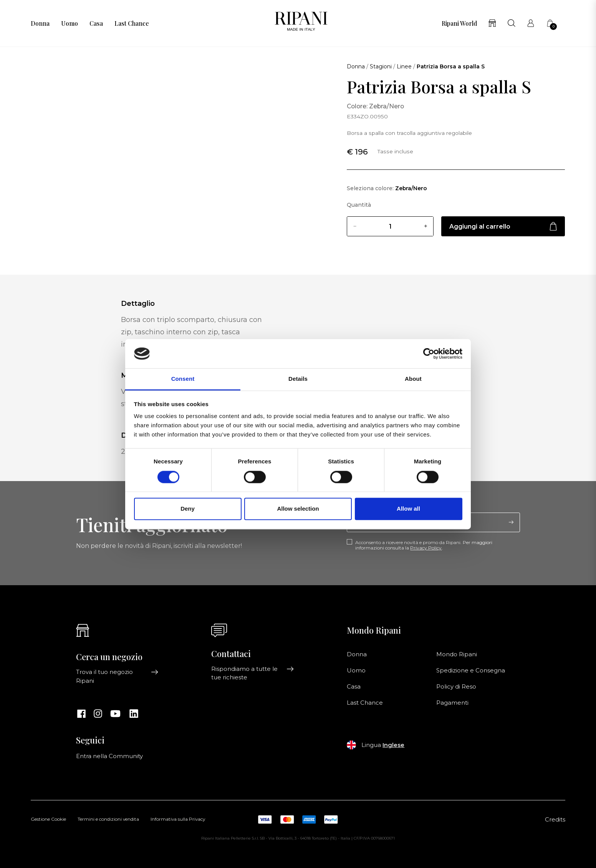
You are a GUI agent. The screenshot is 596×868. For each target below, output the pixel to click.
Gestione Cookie (48, 820)
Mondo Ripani (457, 654)
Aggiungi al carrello (503, 227)
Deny (188, 509)
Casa (96, 23)
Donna (40, 23)
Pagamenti (452, 703)
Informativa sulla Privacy (178, 820)
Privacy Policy (426, 548)
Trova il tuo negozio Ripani (117, 676)
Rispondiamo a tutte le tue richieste (252, 673)
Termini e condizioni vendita (108, 820)
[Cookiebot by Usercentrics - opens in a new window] (429, 354)
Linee (404, 66)
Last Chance (132, 23)
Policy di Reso (456, 687)
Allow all (408, 509)
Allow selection (298, 509)
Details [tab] (298, 379)
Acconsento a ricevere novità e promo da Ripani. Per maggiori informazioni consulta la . (424, 545)
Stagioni (381, 66)
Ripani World (459, 23)
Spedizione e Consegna (471, 671)
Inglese (393, 745)
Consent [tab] (183, 379)
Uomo (70, 23)
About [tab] (413, 379)
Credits (555, 820)
